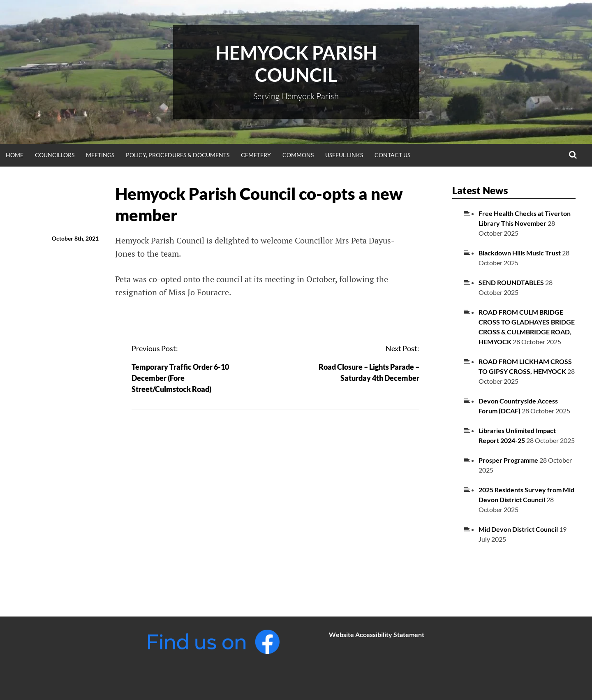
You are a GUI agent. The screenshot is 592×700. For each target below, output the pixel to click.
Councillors (55, 155)
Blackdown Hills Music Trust (520, 253)
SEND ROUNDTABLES (511, 282)
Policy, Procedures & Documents (178, 155)
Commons (298, 155)
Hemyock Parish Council (296, 64)
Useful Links (344, 155)
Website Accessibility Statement (377, 634)
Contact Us (392, 155)
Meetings (100, 155)
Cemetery (256, 155)
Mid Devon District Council (518, 529)
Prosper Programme (508, 460)
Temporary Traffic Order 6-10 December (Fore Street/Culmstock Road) (180, 378)
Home (15, 155)
